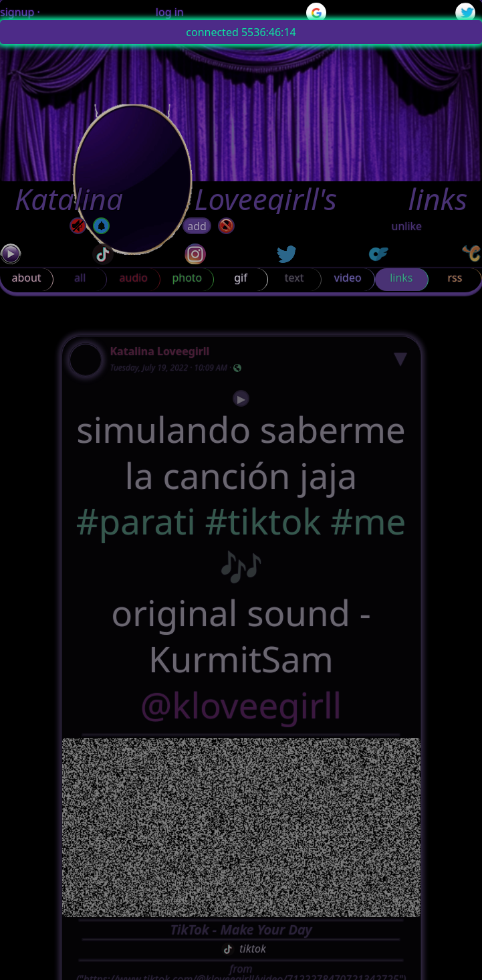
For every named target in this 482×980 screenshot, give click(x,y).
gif (240, 278)
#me (368, 521)
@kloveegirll (241, 705)
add (197, 226)
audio (134, 278)
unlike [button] (407, 226)
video (348, 278)
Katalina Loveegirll (160, 351)
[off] (101, 226)
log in (170, 12)
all (80, 278)
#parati (136, 521)
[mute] (78, 226)
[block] (226, 226)
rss (455, 278)
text (294, 278)
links (401, 278)
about (26, 278)
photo (187, 278)
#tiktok (263, 521)
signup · (20, 12)
